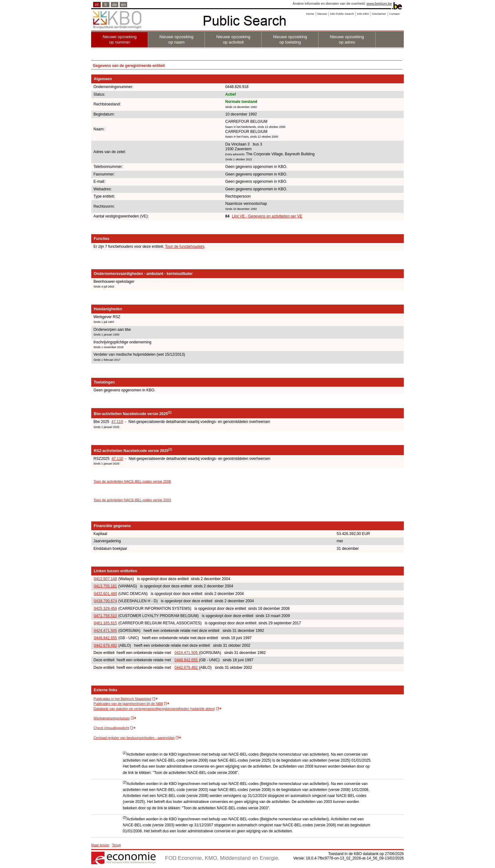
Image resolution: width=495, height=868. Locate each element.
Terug (116, 845)
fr (106, 5)
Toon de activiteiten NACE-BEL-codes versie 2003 (132, 500)
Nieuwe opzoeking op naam (176, 39)
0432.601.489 (105, 594)
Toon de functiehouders (185, 247)
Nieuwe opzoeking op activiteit (233, 39)
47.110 (117, 422)
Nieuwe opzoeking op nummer (120, 39)
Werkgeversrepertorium (112, 718)
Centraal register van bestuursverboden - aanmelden (134, 738)
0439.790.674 (105, 601)
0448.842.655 (105, 638)
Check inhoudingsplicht (111, 728)
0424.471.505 (105, 631)
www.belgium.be (379, 3)
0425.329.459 (105, 609)
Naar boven (100, 845)
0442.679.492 (105, 645)
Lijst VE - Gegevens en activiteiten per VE (267, 216)
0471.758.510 (105, 616)
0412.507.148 (105, 579)
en (124, 5)
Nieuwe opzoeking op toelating (290, 39)
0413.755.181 (105, 586)
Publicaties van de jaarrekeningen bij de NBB (128, 704)
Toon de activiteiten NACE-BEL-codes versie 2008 (132, 481)
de (115, 5)
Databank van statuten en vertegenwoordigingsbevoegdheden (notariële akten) (154, 709)
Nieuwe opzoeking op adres (347, 39)
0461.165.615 (105, 623)
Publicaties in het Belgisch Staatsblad (122, 699)
